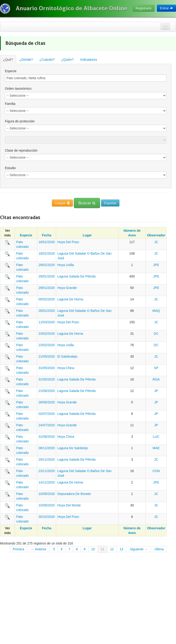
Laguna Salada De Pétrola (76, 276)
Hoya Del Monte (69, 505)
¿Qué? (8, 60)
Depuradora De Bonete (74, 494)
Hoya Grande (67, 288)
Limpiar (62, 203)
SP (156, 368)
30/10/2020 (47, 517)
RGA (156, 379)
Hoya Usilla (66, 265)
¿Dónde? (26, 60)
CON (156, 471)
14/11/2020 (47, 482)
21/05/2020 (47, 356)
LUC (156, 437)
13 (122, 549)
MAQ (156, 311)
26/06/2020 (47, 402)
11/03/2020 (47, 322)
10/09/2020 (47, 494)
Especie (11, 71)
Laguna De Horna (70, 299)
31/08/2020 (47, 437)
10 (93, 549)
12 (112, 549)
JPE (156, 265)
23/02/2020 (47, 334)
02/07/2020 (47, 414)
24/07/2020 (47, 425)
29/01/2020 (47, 265)
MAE (156, 448)
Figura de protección (20, 121)
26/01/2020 (47, 311)
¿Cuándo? (47, 60)
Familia (10, 104)
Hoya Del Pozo (68, 242)
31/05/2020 (47, 368)
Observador (156, 235)
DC (156, 334)
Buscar (87, 203)
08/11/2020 (47, 448)
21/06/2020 (47, 391)
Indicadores (89, 60)
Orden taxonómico (18, 89)
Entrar (166, 8)
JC (156, 242)
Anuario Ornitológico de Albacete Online (72, 8)
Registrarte (144, 8)
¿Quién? (68, 60)
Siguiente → (139, 549)
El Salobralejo (67, 356)
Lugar (87, 235)
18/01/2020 (47, 242)
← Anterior (39, 549)
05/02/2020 (47, 299)
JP (156, 391)
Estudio (10, 168)
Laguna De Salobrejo (73, 448)
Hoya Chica (66, 368)
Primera (19, 549)
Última (159, 549)
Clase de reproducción (21, 150)
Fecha (47, 235)
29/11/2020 (47, 459)
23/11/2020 (47, 471)
